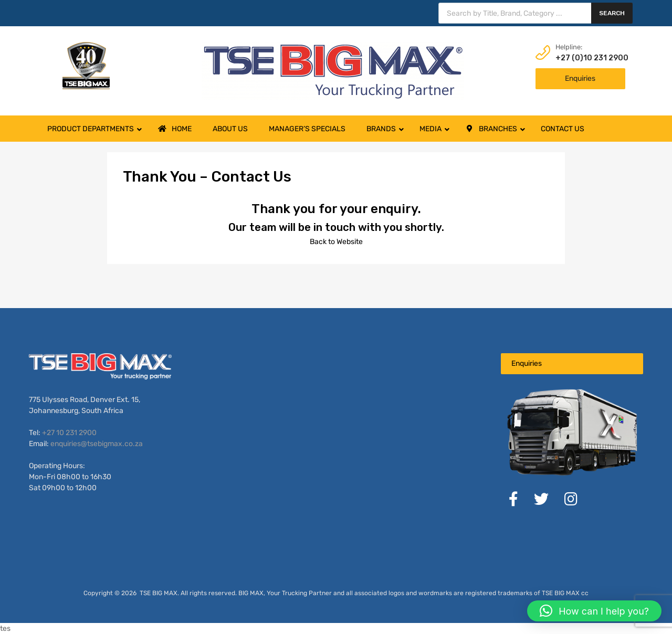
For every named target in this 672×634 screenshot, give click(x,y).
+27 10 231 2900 (69, 433)
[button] (594, 611)
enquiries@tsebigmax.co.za (97, 444)
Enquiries (580, 78)
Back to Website (336, 242)
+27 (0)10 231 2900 (581, 58)
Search (612, 13)
